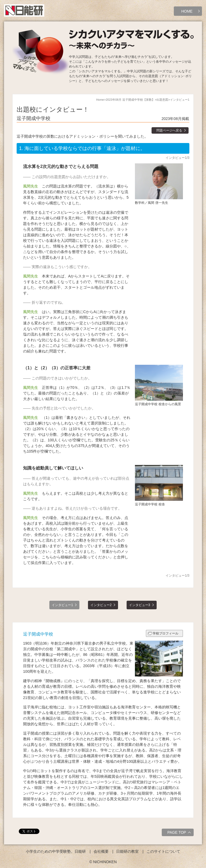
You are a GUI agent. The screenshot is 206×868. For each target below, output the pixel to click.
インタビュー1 (62, 605)
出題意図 (162, 100)
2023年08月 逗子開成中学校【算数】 (130, 100)
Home (100, 100)
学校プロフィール (165, 633)
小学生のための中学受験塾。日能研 (56, 851)
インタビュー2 (101, 605)
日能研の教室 (127, 851)
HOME (187, 11)
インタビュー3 (140, 605)
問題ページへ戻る (169, 130)
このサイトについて (163, 851)
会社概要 (101, 851)
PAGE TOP (180, 833)
